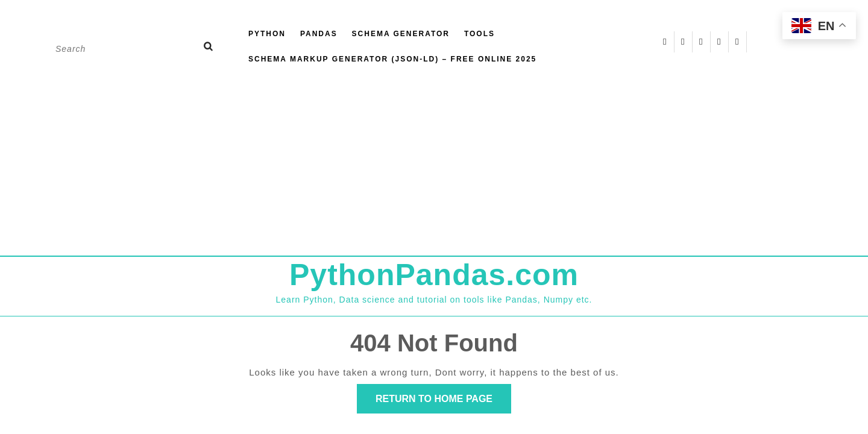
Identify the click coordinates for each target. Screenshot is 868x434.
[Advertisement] (434, 165)
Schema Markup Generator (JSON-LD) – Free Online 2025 (392, 59)
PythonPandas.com (434, 275)
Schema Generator (401, 34)
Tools (480, 34)
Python (267, 34)
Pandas (319, 34)
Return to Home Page (443, 402)
